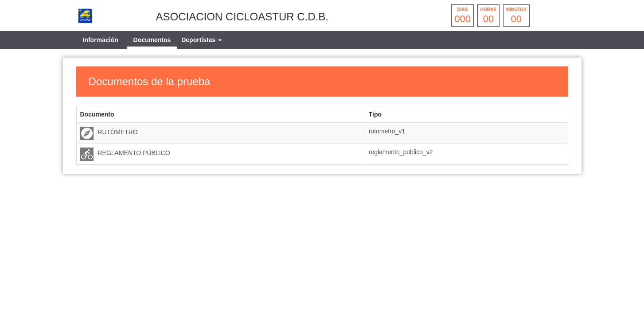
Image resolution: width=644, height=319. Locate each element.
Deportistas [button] (201, 40)
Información (101, 40)
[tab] (201, 40)
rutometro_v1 (387, 131)
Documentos (152, 40)
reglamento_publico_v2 (401, 152)
